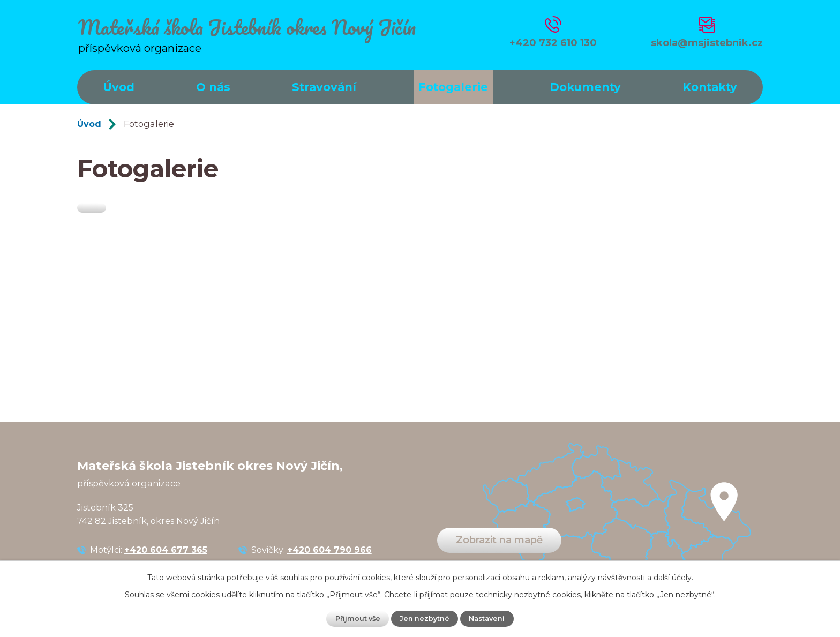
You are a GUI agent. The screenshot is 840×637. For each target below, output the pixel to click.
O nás (213, 87)
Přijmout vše (358, 619)
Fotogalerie (453, 87)
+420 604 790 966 (329, 550)
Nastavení (487, 619)
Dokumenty (585, 87)
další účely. (673, 578)
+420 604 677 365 (166, 550)
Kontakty (710, 87)
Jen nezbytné (425, 619)
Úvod (119, 87)
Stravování (324, 87)
